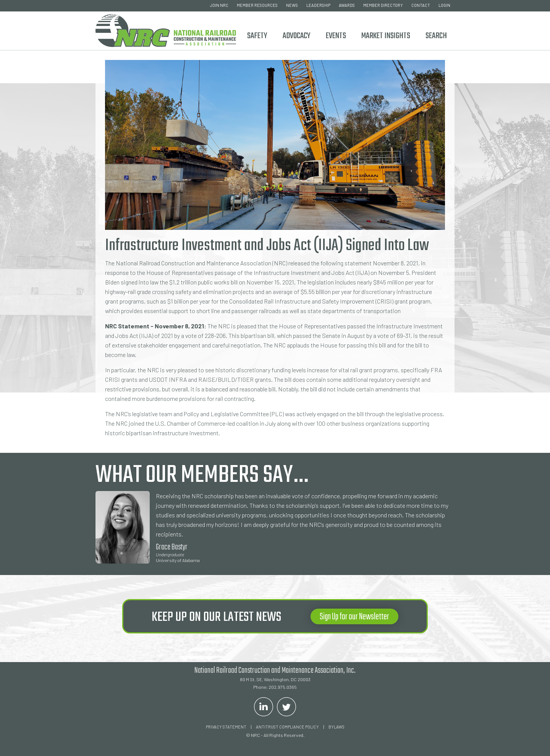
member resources (257, 5)
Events (336, 36)
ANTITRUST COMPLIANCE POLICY (287, 727)
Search (436, 36)
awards (347, 5)
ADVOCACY (297, 36)
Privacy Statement (226, 727)
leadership (318, 5)
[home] (166, 29)
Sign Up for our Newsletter (354, 617)
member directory (383, 5)
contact (421, 5)
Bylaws (336, 727)
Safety (257, 36)
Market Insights (386, 36)
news (292, 5)
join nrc (219, 5)
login (444, 5)
